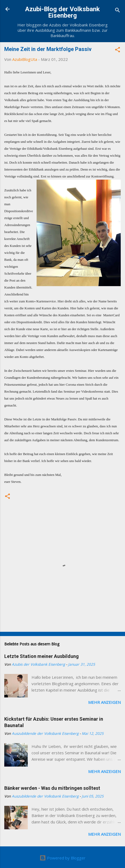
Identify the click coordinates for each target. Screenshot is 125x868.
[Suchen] (118, 11)
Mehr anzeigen (104, 702)
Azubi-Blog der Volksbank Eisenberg (62, 12)
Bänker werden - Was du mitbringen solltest (52, 788)
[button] (118, 50)
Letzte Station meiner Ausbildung (42, 656)
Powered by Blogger (62, 858)
